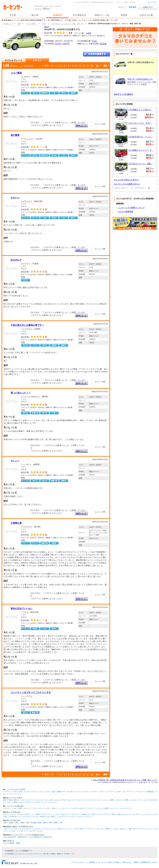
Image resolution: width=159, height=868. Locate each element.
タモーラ (119, 800)
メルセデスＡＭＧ (77, 808)
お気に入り (148, 7)
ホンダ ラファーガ (31, 817)
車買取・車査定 (56, 854)
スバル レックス (49, 829)
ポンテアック (128, 792)
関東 (22, 823)
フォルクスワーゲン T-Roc (106, 814)
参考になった (81, 126)
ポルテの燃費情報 (126, 212)
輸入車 (35, 15)
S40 (10, 800)
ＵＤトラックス (127, 808)
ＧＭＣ (119, 792)
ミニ (59, 808)
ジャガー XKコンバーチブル (83, 829)
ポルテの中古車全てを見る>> (126, 180)
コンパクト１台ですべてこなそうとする (31, 692)
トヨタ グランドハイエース (66, 817)
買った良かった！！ (21, 393)
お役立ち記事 (146, 15)
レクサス (6, 792)
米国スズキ (61, 792)
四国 (56, 823)
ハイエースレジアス (27, 800)
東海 (40, 823)
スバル (40, 792)
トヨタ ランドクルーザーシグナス (31, 831)
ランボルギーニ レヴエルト (32, 829)
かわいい (15, 198)
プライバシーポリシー (79, 862)
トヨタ (14, 792)
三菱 (53, 792)
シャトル (105, 800)
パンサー (99, 808)
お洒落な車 (16, 523)
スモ (98, 800)
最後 (105, 66)
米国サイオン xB (88, 814)
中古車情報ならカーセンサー (15, 854)
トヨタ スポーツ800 (102, 829)
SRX (112, 800)
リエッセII (48, 800)
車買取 (124, 15)
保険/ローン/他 (102, 15)
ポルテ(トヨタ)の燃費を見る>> (127, 184)
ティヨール (85, 792)
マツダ (33, 792)
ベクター (94, 792)
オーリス (91, 800)
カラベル (39, 800)
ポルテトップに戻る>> (124, 94)
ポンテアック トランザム (142, 814)
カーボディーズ (73, 792)
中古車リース (69, 854)
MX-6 (16, 800)
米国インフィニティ (112, 808)
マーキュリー (140, 792)
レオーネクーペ (136, 800)
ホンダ (26, 792)
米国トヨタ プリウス (43, 814)
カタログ (57, 15)
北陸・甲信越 (31, 823)
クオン (9, 802)
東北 (17, 823)
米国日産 (150, 792)
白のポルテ (16, 260)
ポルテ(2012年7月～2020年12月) (15, 837)
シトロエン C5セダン (119, 829)
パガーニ (103, 792)
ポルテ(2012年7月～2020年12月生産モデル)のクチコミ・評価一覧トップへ (125, 780)
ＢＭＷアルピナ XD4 (47, 817)
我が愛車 (15, 135)
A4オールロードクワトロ (23, 802)
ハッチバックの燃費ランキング (131, 208)
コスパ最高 (16, 73)
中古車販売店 (79, 15)
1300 (126, 800)
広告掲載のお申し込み (148, 862)
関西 (45, 823)
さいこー (15, 461)
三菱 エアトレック (64, 829)
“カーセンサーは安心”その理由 (109, 862)
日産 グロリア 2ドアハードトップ (140, 829)
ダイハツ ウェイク (10, 814)
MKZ (5, 800)
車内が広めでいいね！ (22, 608)
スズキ (47, 792)
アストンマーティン (16, 794)
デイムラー (90, 808)
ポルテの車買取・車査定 (12, 843)
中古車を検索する (97, 54)
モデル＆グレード (14, 60)
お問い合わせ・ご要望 (130, 862)
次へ (98, 66)
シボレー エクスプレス (11, 829)
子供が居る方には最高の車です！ (27, 325)
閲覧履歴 (132, 7)
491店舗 (103, 44)
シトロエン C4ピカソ (60, 814)
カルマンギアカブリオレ (63, 800)
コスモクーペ (39, 802)
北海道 (11, 823)
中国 (50, 823)
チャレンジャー (51, 802)
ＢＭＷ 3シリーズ (16, 817)
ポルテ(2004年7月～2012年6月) (40, 837)
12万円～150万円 (62, 44)
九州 (61, 823)
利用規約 (92, 862)
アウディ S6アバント (26, 814)
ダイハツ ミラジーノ (86, 817)
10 (92, 66)
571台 (94, 41)
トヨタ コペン (75, 814)
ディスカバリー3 (80, 800)
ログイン (122, 7)
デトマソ (111, 792)
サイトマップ (153, 2)
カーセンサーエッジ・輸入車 (38, 854)
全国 (5, 823)
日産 (20, 792)
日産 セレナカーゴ (124, 814)
